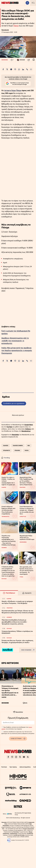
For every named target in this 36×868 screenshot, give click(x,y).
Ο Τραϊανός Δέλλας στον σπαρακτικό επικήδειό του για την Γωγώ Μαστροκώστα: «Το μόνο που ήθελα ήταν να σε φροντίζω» (8, 571)
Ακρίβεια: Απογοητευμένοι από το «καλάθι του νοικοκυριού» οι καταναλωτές (15, 341)
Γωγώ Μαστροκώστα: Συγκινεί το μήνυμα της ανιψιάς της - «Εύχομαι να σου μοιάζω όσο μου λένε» (27, 510)
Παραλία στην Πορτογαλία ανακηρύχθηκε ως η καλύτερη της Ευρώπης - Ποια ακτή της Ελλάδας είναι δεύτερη (9, 540)
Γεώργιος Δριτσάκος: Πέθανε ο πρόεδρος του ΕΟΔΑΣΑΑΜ (17, 632)
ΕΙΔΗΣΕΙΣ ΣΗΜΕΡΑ (18, 446)
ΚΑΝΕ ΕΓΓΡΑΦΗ (18, 739)
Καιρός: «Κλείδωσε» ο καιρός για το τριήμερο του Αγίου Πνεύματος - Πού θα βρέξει (17, 602)
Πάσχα (16, 26)
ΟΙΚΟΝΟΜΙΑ (5, 60)
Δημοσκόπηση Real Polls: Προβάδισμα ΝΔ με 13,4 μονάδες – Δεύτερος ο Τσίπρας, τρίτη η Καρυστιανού (26, 481)
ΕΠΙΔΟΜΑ (17, 450)
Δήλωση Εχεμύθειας (25, 767)
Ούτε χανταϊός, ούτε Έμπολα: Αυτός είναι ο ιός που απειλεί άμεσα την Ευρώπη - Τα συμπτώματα (26, 571)
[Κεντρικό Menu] (33, 3)
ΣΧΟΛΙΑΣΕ (21, 60)
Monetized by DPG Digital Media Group (23, 814)
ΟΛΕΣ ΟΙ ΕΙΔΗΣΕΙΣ (28, 650)
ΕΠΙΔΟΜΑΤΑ (7, 450)
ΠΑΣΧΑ (27, 450)
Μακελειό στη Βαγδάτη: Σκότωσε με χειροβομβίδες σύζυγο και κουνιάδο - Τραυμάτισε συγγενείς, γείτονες (15, 622)
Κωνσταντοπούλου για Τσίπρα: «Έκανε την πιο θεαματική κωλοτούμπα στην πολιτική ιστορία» (18, 612)
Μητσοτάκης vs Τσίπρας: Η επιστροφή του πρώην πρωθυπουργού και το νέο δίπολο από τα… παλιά (10, 692)
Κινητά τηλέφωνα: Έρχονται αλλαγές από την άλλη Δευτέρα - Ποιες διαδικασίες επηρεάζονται (8, 510)
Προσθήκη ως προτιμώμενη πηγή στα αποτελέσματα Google (17, 84)
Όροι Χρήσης (13, 767)
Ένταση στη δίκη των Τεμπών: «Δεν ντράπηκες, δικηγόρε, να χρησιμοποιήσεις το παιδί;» (18, 641)
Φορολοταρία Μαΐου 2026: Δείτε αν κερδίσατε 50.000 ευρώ (27, 537)
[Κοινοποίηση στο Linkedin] (23, 69)
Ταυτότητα (4, 767)
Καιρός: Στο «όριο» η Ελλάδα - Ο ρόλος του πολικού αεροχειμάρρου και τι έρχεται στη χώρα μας (8, 481)
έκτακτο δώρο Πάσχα (13, 91)
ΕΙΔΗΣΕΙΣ (6, 446)
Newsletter (15, 435)
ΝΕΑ (29, 446)
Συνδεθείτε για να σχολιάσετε (14, 403)
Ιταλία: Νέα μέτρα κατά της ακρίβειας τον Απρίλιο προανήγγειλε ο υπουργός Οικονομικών (17, 351)
